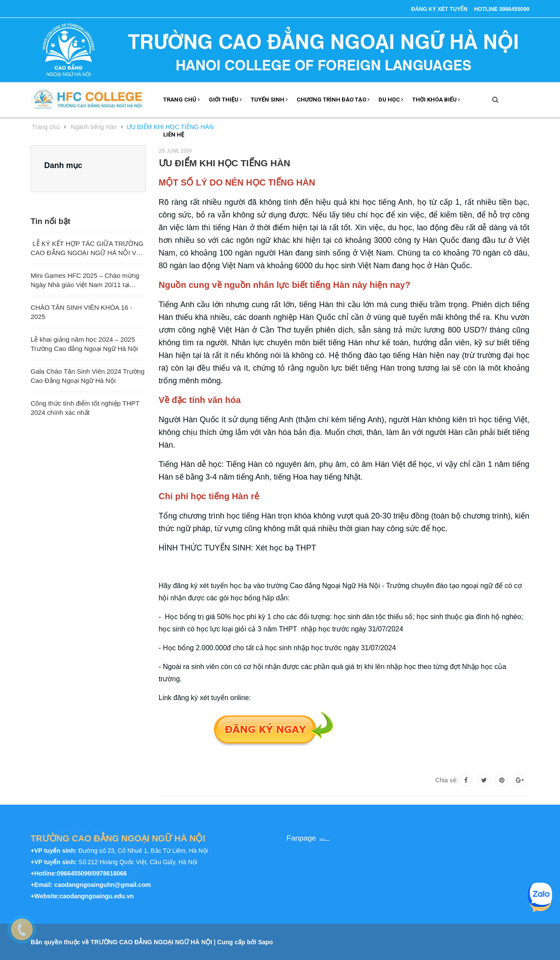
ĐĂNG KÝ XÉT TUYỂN (428, 9)
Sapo (266, 942)
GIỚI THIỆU (225, 99)
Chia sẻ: (447, 780)
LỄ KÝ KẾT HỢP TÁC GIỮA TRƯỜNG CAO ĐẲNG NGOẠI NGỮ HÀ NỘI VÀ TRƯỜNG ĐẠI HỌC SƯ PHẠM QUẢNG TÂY (87, 248)
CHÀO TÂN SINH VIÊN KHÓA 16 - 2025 (81, 312)
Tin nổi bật (51, 221)
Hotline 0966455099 (498, 9)
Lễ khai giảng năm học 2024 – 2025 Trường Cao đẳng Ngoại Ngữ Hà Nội (84, 343)
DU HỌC (391, 99)
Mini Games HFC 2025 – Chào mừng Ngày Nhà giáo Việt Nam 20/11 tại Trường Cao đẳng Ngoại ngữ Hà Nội (85, 280)
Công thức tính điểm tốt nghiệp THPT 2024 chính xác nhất (85, 407)
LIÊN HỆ (174, 134)
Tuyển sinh (269, 99)
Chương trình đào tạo (333, 99)
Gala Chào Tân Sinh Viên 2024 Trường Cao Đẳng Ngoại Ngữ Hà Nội (87, 375)
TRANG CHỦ (182, 99)
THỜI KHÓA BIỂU (436, 99)
